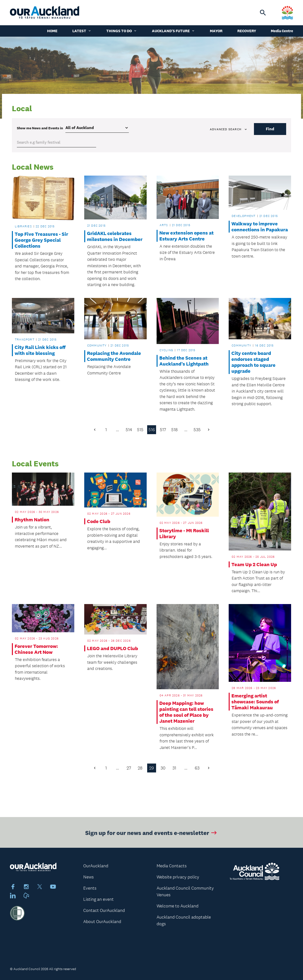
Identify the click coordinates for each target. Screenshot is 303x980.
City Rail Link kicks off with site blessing (40, 350)
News (88, 877)
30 (163, 768)
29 (151, 768)
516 (152, 430)
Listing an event (98, 899)
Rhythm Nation (32, 520)
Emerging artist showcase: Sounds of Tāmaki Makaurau (255, 702)
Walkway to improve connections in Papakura (260, 227)
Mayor (216, 31)
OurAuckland (96, 866)
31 (174, 768)
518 (174, 430)
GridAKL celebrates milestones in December (115, 236)
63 (197, 768)
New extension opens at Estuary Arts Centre (186, 236)
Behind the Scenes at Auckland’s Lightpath (184, 361)
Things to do (122, 31)
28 (140, 768)
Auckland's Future (173, 31)
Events (90, 888)
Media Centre (282, 31)
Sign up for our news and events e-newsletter (151, 835)
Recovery (247, 31)
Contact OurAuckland (104, 910)
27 (129, 768)
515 (140, 430)
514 (129, 430)
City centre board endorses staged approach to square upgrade (253, 362)
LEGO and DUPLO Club (112, 648)
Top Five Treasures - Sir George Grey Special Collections (41, 240)
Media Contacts (172, 866)
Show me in (40, 128)
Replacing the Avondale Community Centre (114, 356)
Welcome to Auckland (178, 906)
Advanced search (229, 129)
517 (163, 430)
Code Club (99, 521)
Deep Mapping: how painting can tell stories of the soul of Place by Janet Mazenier (186, 712)
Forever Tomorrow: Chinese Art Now (36, 649)
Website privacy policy (178, 877)
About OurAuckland (102, 922)
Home (52, 31)
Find (270, 129)
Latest (82, 31)
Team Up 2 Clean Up (254, 564)
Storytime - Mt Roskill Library (184, 533)
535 (197, 430)
